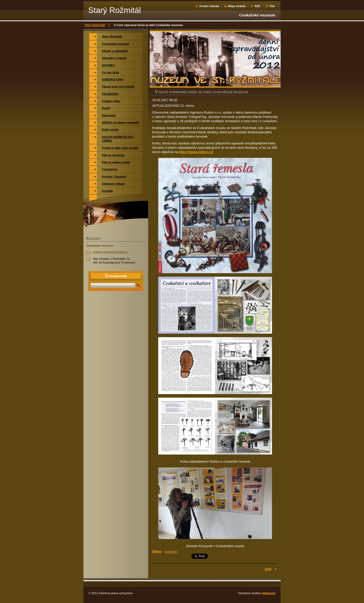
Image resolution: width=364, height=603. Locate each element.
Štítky (157, 552)
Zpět (268, 569)
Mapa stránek (237, 6)
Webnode (269, 593)
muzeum (171, 552)
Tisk (272, 6)
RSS (257, 6)
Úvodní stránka (209, 6)
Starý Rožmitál (95, 25)
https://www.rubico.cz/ (196, 152)
